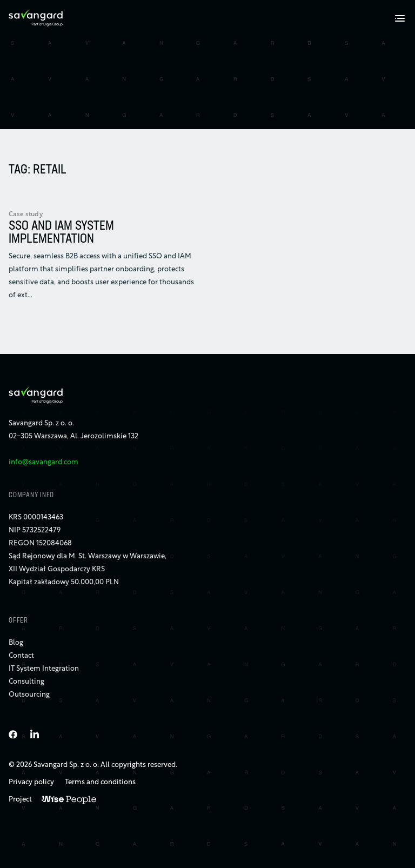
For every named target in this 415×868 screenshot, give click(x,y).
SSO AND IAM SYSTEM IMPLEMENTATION (61, 233)
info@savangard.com (43, 462)
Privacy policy (31, 782)
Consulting (26, 682)
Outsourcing (29, 695)
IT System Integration (44, 669)
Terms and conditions (100, 782)
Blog (16, 643)
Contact (21, 656)
